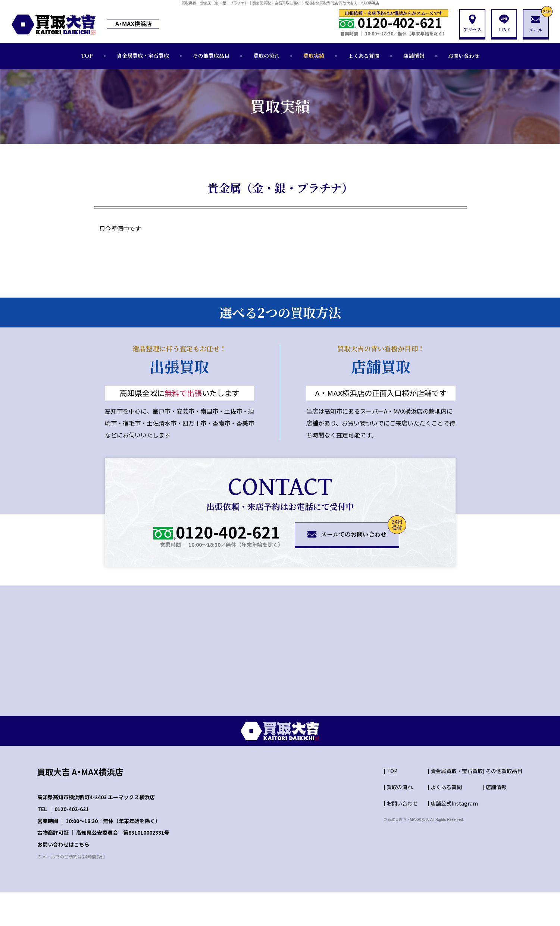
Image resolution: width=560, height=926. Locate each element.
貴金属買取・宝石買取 (143, 56)
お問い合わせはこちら (63, 844)
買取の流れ (266, 56)
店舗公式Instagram (454, 803)
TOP (87, 56)
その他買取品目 (211, 56)
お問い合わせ (464, 56)
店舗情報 (414, 56)
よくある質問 (364, 56)
